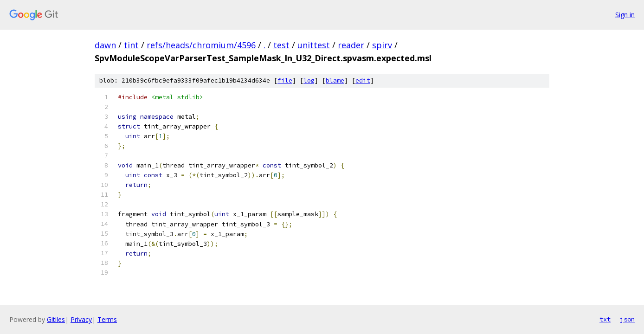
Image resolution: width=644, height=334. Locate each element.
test (281, 45)
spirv (382, 45)
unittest (314, 45)
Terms (107, 319)
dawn (105, 45)
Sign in (625, 15)
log (309, 80)
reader (351, 45)
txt (605, 319)
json (627, 319)
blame (335, 80)
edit (363, 80)
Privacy (81, 319)
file (285, 80)
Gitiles (56, 319)
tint (131, 45)
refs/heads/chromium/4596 (201, 45)
